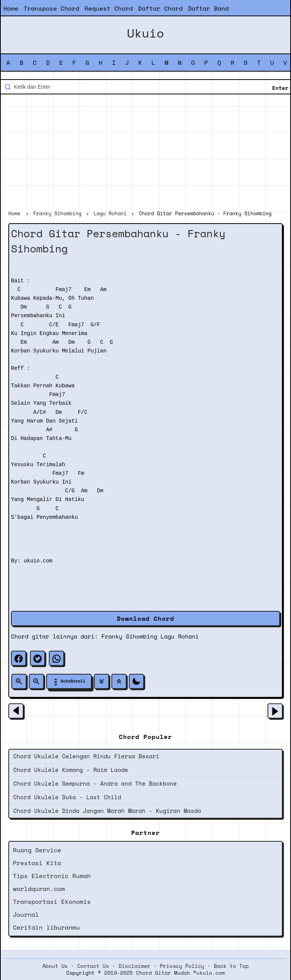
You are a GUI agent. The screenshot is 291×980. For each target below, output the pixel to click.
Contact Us (93, 966)
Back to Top (231, 966)
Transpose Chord (51, 8)
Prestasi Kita (37, 863)
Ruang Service (37, 850)
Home (11, 8)
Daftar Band (208, 8)
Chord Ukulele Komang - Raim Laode (71, 770)
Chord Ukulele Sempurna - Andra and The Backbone (95, 783)
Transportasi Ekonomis (52, 902)
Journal (26, 914)
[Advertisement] (145, 153)
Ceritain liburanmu (46, 927)
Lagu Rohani (180, 636)
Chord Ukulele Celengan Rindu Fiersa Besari (86, 756)
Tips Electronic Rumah (52, 876)
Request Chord (109, 8)
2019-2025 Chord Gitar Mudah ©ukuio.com (164, 973)
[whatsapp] (56, 658)
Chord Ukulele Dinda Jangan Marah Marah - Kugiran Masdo (107, 811)
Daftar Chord (160, 8)
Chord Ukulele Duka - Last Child (67, 797)
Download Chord (145, 618)
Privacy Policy (182, 966)
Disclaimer (135, 966)
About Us (55, 966)
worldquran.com (39, 889)
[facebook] (19, 658)
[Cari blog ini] (145, 87)
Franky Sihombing (129, 636)
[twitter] (38, 658)
